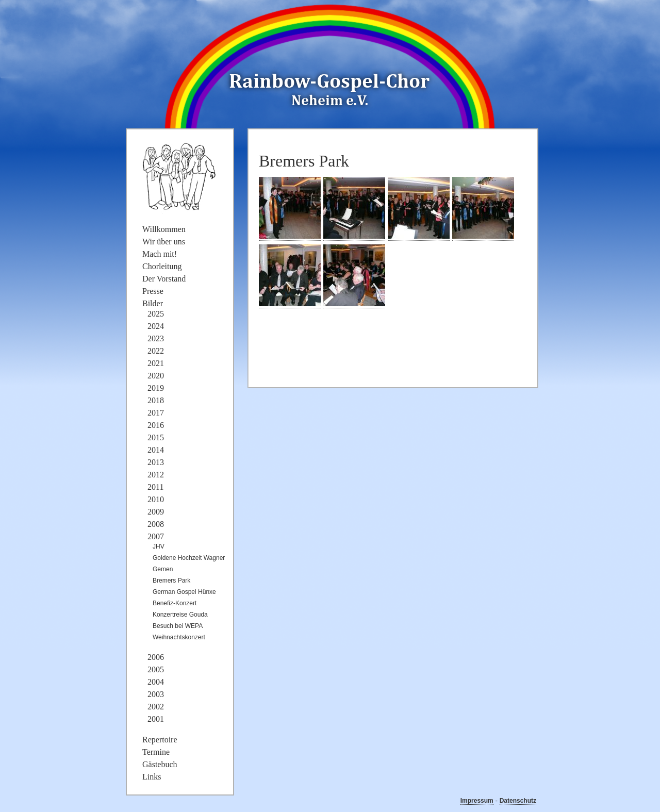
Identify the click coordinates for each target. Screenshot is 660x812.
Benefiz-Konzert (175, 603)
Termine (156, 752)
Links (152, 777)
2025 (156, 314)
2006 (156, 657)
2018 (156, 400)
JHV (159, 546)
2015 (156, 437)
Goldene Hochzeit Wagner (189, 558)
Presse (153, 291)
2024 (156, 326)
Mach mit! (160, 254)
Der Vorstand (164, 279)
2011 (155, 487)
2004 (156, 682)
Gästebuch (160, 764)
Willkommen (164, 229)
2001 (156, 719)
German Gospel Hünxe (184, 592)
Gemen (163, 569)
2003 (156, 694)
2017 (156, 413)
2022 (156, 351)
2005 (156, 669)
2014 (156, 450)
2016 (156, 425)
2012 (156, 475)
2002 (156, 707)
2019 (156, 388)
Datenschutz (518, 801)
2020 (156, 376)
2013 (156, 462)
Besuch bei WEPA (178, 626)
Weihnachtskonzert (179, 637)
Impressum (477, 801)
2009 (156, 512)
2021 (156, 363)
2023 (156, 338)
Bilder (153, 303)
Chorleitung (162, 266)
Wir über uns (164, 242)
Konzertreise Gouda (180, 615)
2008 (156, 524)
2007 (156, 536)
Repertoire (160, 740)
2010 (156, 499)
